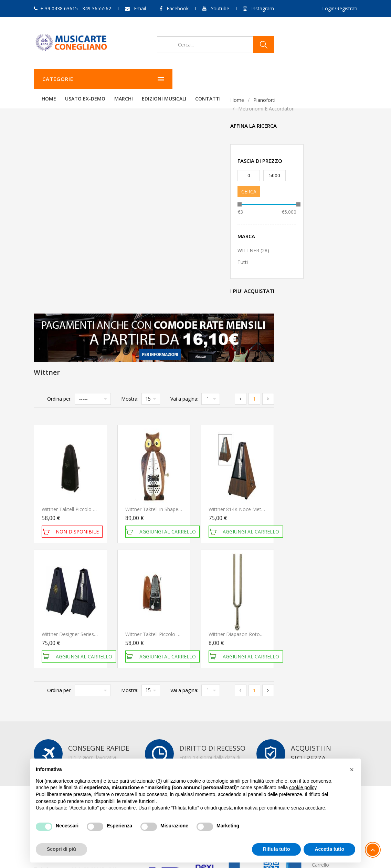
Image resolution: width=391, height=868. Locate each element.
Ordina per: (143, 184)
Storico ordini (327, 641)
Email (140, 8)
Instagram (263, 8)
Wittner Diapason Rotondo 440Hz (330, 420)
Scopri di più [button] (61, 849)
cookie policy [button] (303, 787)
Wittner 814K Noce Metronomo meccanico (340, 295)
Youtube (220, 8)
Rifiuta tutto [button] (277, 849)
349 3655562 (81, 671)
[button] (352, 770)
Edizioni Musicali (250, 79)
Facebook (178, 8)
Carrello (320, 650)
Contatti (294, 79)
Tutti (46, 262)
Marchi (210, 79)
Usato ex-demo (171, 79)
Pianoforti (68, 100)
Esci (316, 660)
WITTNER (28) (57, 250)
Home (135, 79)
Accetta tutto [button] (329, 849)
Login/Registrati (340, 8)
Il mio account (328, 632)
